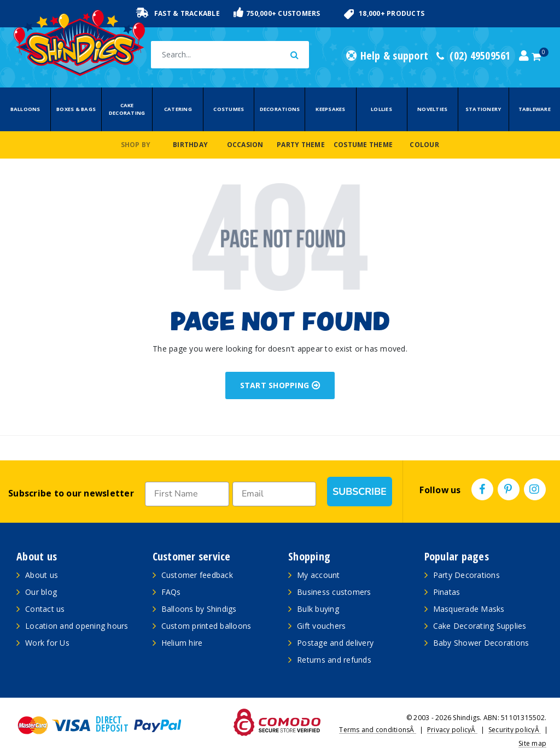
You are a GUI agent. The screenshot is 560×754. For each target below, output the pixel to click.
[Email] (275, 494)
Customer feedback (197, 575)
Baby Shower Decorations (481, 643)
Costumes (229, 109)
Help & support (387, 56)
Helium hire (182, 643)
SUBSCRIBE (360, 492)
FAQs (171, 592)
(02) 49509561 (474, 56)
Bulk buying (318, 609)
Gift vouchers (321, 626)
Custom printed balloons (206, 626)
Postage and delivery (335, 643)
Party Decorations (466, 575)
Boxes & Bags (76, 109)
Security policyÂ (515, 730)
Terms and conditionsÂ (378, 730)
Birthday (190, 145)
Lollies (381, 109)
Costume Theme (363, 145)
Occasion (245, 145)
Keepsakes (330, 109)
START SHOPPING (280, 385)
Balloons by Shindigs (199, 609)
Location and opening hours (77, 626)
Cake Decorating (127, 109)
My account (319, 575)
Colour (424, 145)
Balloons (25, 109)
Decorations (280, 109)
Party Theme (301, 145)
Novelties (432, 109)
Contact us (45, 609)
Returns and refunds (334, 660)
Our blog (41, 592)
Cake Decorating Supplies (480, 626)
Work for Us (47, 643)
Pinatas (447, 592)
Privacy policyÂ (452, 730)
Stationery (483, 109)
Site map (532, 743)
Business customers (334, 592)
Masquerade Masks (469, 609)
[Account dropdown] (524, 56)
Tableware (535, 109)
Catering (178, 109)
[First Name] (187, 494)
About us (42, 575)
